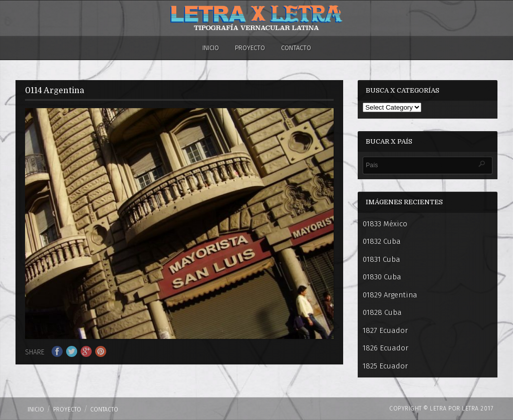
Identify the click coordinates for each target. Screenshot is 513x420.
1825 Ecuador (385, 366)
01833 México (385, 224)
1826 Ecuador (386, 348)
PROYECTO (250, 48)
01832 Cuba (382, 241)
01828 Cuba (382, 312)
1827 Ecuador (385, 330)
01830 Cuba (382, 277)
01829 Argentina (390, 295)
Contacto (296, 48)
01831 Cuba (381, 259)
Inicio (211, 48)
